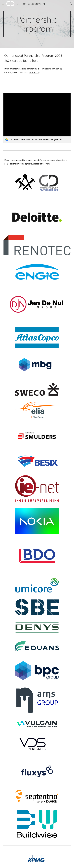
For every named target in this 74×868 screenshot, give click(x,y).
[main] (37, 24)
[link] (37, 118)
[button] (3, 4)
